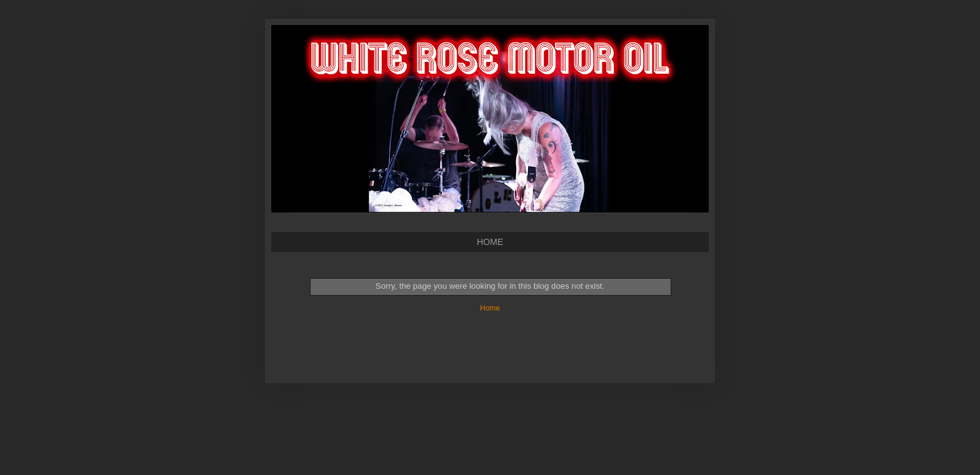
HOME (490, 242)
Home (490, 308)
